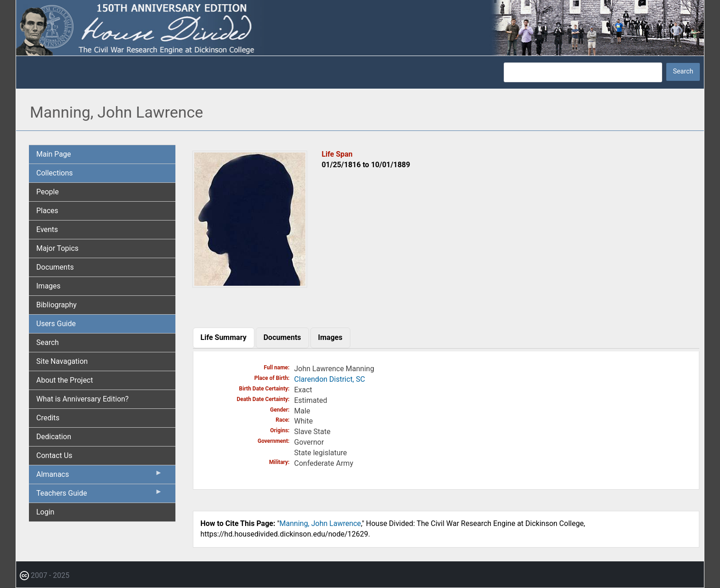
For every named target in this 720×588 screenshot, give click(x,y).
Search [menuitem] (48, 342)
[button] (250, 284)
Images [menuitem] (48, 286)
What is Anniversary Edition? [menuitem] (82, 399)
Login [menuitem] (45, 512)
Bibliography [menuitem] (56, 305)
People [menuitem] (48, 192)
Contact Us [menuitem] (54, 455)
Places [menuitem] (47, 211)
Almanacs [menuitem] (99, 476)
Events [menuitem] (47, 229)
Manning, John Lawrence (321, 523)
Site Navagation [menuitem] (62, 361)
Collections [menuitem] (55, 173)
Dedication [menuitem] (54, 437)
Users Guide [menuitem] (56, 324)
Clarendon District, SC (330, 379)
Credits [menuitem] (48, 418)
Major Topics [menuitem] (57, 248)
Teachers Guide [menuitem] (99, 495)
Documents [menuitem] (55, 267)
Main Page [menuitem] (54, 154)
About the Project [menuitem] (65, 380)
